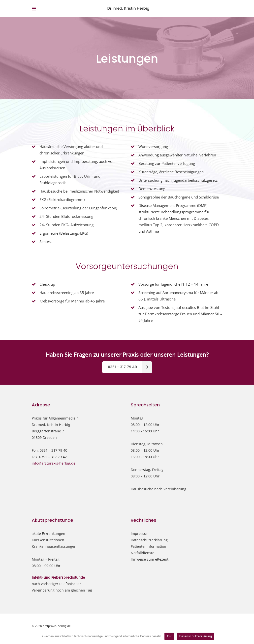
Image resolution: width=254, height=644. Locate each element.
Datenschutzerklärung (149, 540)
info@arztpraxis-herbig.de (54, 463)
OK (169, 636)
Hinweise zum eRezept (150, 559)
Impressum (140, 533)
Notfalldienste (143, 553)
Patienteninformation (148, 546)
